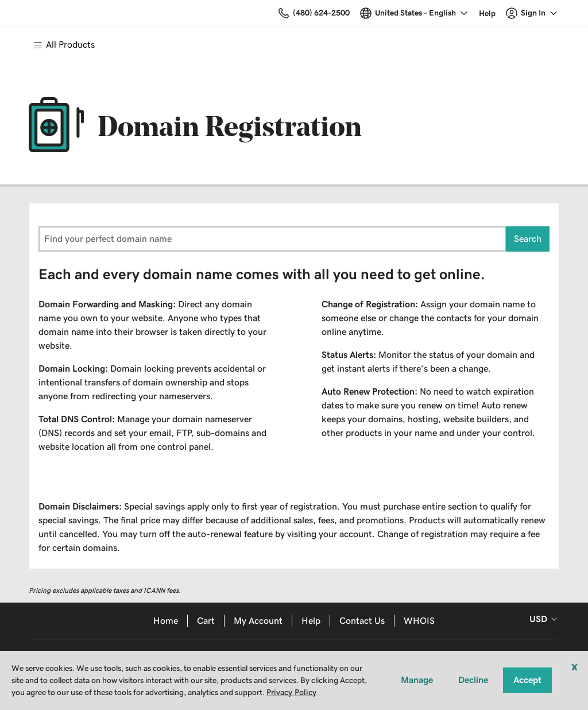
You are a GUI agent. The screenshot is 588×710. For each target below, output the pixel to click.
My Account (258, 621)
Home (166, 621)
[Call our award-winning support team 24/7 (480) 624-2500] (487, 13)
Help (311, 621)
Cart (206, 621)
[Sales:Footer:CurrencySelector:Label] (541, 619)
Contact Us (362, 621)
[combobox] (272, 239)
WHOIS (419, 621)
